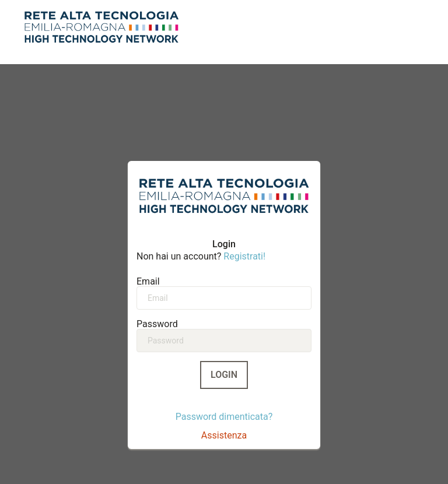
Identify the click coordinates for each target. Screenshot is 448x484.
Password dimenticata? (224, 417)
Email (148, 281)
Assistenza (224, 435)
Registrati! (244, 256)
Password (157, 324)
